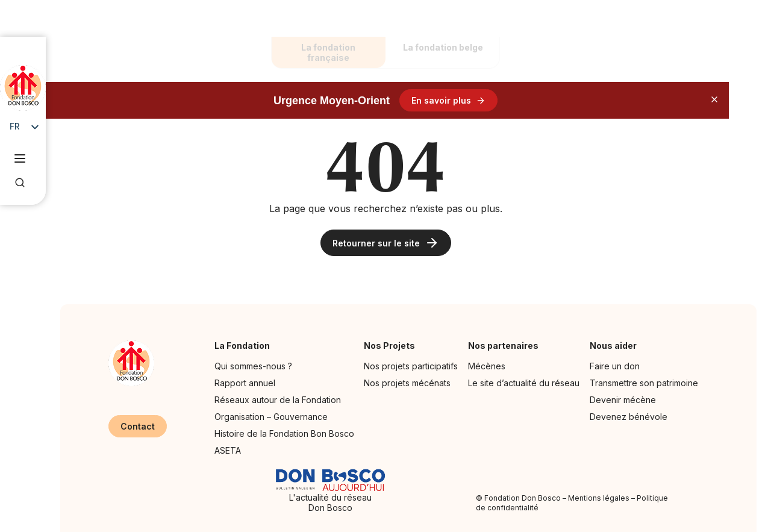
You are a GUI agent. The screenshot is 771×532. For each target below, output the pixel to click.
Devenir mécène (623, 400)
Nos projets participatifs (411, 366)
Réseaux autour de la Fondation (278, 400)
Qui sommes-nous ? (253, 366)
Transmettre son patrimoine (644, 383)
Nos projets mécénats (407, 383)
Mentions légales (599, 498)
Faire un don (615, 366)
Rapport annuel (245, 383)
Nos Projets (392, 346)
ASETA (228, 450)
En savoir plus (448, 100)
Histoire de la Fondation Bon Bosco (284, 433)
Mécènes (487, 366)
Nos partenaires (506, 346)
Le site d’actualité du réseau (524, 383)
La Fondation (245, 346)
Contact (138, 426)
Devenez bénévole (629, 417)
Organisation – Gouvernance (271, 417)
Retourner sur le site (386, 243)
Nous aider (616, 346)
